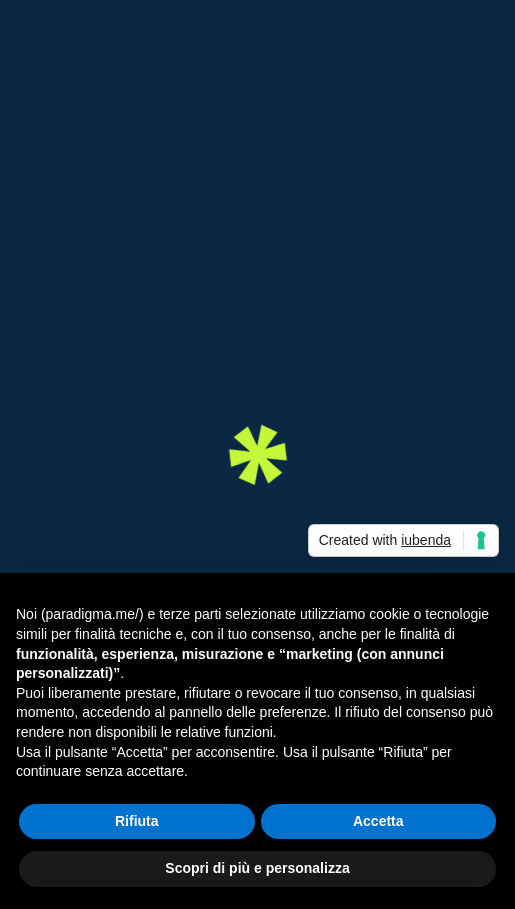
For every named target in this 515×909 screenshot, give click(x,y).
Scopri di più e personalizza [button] (257, 868)
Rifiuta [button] (137, 821)
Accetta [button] (378, 821)
